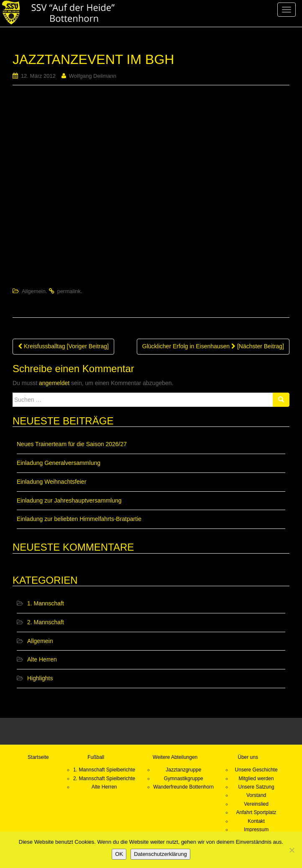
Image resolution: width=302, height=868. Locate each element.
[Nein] (292, 850)
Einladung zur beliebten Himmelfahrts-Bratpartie (79, 519)
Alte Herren (42, 659)
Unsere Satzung (256, 787)
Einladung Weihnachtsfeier (51, 482)
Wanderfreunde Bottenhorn (184, 787)
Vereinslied (256, 804)
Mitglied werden (256, 779)
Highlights (40, 678)
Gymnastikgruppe (184, 779)
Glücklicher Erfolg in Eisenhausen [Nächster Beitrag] (213, 346)
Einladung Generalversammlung (59, 463)
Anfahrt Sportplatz (256, 812)
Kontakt (256, 821)
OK (119, 854)
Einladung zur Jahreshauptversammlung (69, 500)
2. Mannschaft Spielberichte (104, 779)
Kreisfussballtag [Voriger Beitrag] (63, 346)
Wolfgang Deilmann (93, 76)
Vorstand (256, 795)
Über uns (248, 757)
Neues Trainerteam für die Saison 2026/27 (72, 444)
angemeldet (54, 383)
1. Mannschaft (46, 603)
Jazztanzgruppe (183, 770)
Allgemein (34, 291)
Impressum (256, 830)
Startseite (38, 757)
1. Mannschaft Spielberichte (104, 770)
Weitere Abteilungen (175, 757)
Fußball (96, 757)
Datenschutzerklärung (160, 854)
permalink (69, 291)
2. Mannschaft (46, 622)
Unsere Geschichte (256, 770)
